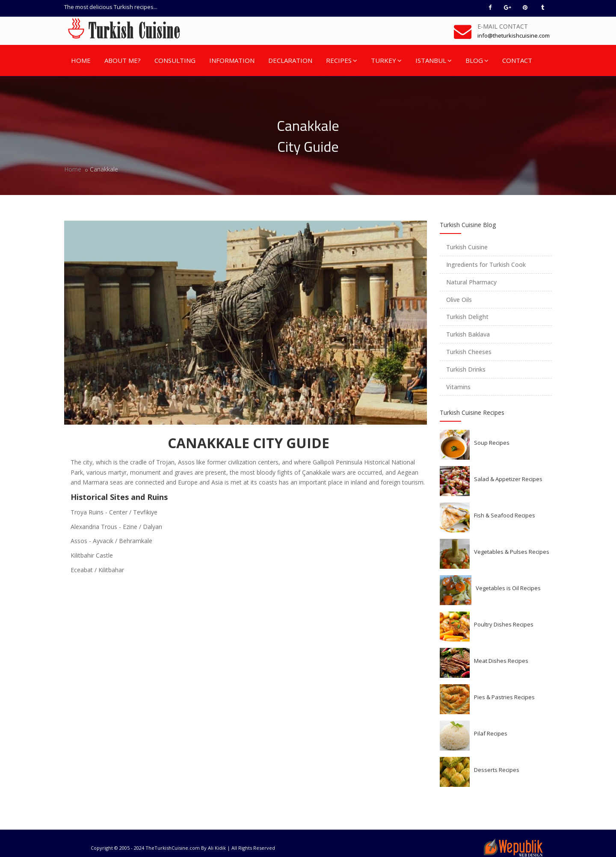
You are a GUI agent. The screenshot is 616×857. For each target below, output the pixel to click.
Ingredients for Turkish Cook (486, 264)
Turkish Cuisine (467, 247)
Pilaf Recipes (491, 733)
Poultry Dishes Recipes (504, 624)
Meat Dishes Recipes (501, 661)
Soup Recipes (492, 443)
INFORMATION (232, 60)
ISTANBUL (434, 60)
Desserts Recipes (497, 770)
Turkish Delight (467, 317)
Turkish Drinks (466, 369)
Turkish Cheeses (469, 352)
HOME (81, 60)
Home (73, 169)
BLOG (477, 60)
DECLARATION (290, 60)
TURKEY (386, 60)
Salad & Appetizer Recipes (508, 479)
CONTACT (517, 60)
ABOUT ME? (123, 60)
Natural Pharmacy (471, 282)
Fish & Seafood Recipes (505, 515)
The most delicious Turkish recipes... (111, 7)
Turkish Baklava (468, 334)
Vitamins (458, 387)
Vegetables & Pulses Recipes (512, 552)
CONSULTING (175, 60)
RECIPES (342, 60)
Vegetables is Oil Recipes (508, 588)
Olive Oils (459, 300)
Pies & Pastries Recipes (504, 697)
